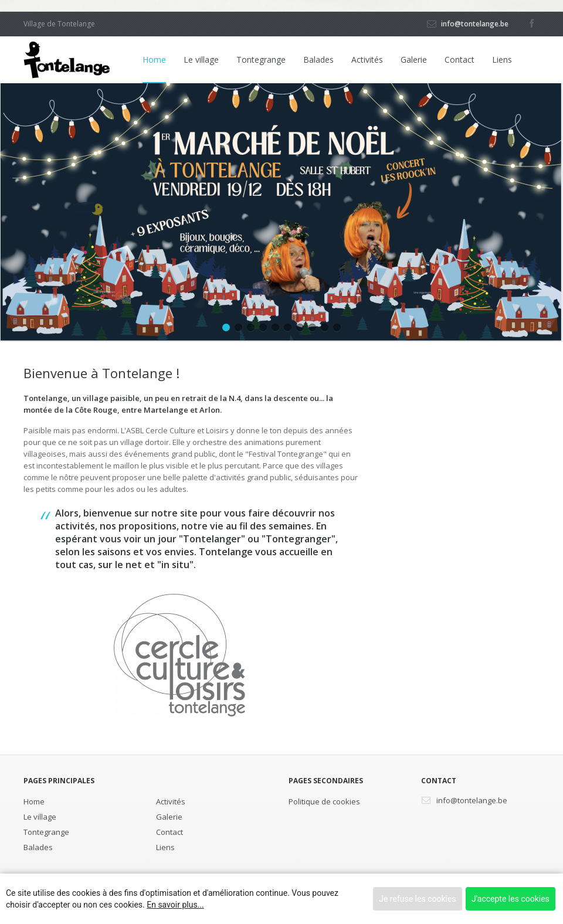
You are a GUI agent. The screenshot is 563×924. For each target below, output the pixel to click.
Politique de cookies (324, 801)
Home (154, 60)
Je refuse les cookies (417, 899)
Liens (502, 60)
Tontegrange (261, 60)
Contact (459, 60)
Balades (318, 60)
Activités (367, 60)
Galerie (414, 60)
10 (337, 327)
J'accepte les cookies (511, 899)
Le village (201, 60)
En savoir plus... (175, 905)
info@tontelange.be (475, 24)
